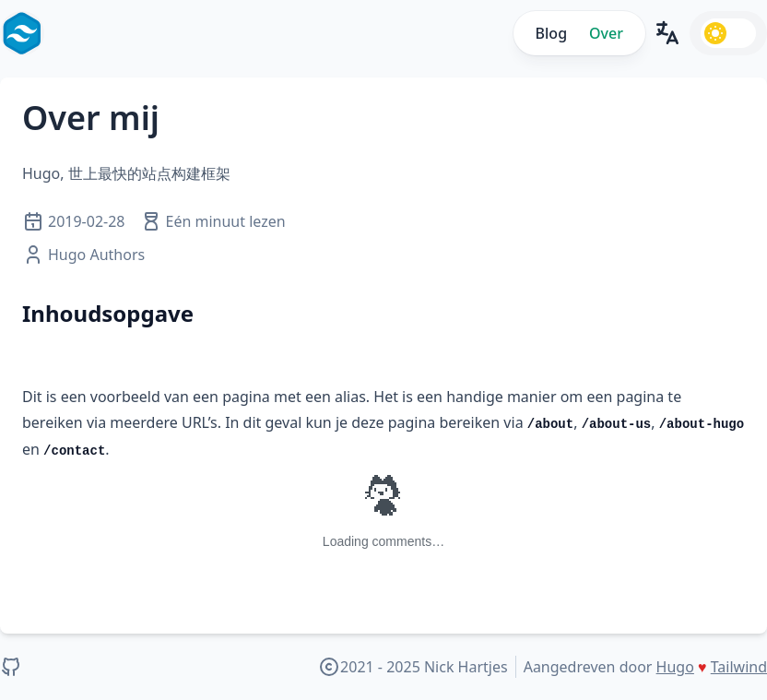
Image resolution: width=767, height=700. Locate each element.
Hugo (675, 667)
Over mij (91, 118)
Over (606, 33)
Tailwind (739, 667)
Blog (551, 33)
